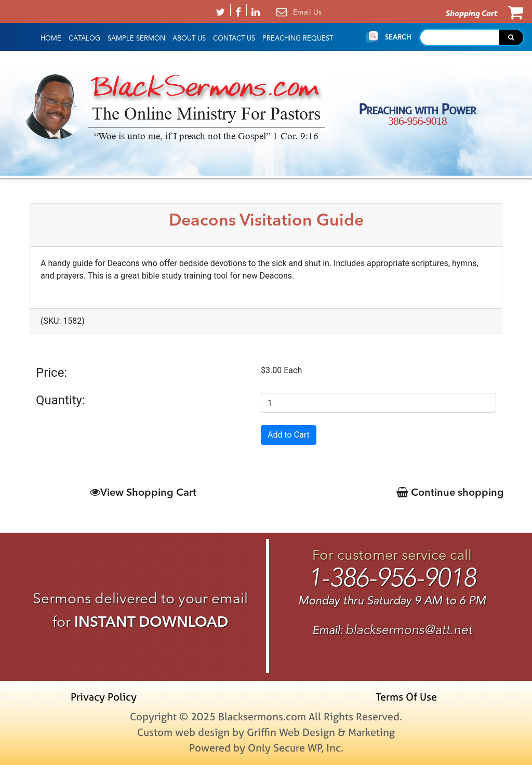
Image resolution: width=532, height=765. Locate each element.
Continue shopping (450, 492)
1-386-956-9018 (392, 578)
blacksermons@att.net (409, 630)
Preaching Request (298, 38)
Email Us (307, 12)
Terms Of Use (406, 697)
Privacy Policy (104, 697)
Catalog (84, 38)
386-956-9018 (417, 121)
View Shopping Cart (143, 492)
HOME (51, 38)
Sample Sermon (136, 38)
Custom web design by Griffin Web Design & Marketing (266, 732)
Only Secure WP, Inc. (296, 748)
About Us (189, 38)
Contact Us (234, 38)
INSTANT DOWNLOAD (151, 622)
